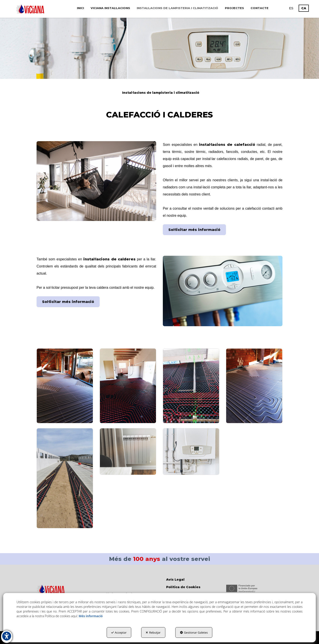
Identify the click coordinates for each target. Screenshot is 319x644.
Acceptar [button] (119, 632)
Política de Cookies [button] (183, 587)
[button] (30, 9)
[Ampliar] (65, 386)
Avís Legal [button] (175, 580)
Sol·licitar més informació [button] (194, 230)
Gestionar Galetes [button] (194, 632)
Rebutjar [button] (153, 632)
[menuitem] (80, 8)
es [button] (291, 8)
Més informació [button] (91, 616)
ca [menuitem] (304, 8)
